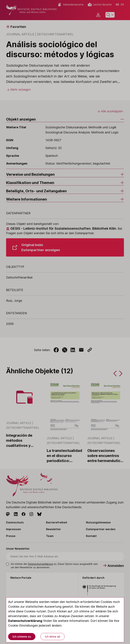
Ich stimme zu (22, 637)
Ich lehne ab (53, 637)
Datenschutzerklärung (25, 621)
